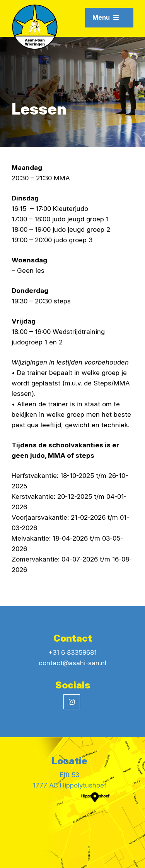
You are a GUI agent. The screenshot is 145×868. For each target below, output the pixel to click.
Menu (106, 17)
